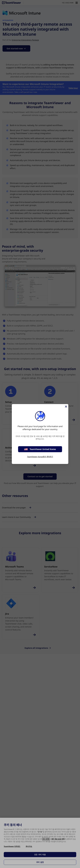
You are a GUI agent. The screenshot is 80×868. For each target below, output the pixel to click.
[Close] (66, 407)
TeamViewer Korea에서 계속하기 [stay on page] (40, 457)
